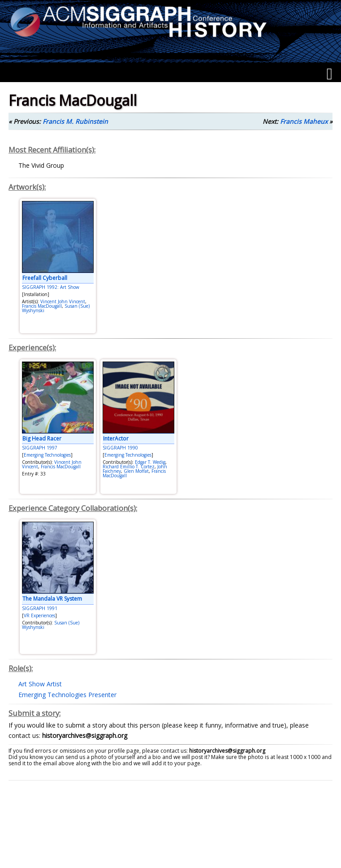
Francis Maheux (304, 121)
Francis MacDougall (42, 306)
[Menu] (330, 74)
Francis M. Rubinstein (75, 121)
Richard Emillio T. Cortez (129, 467)
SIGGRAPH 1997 (40, 448)
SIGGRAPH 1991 (40, 608)
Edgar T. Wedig (150, 462)
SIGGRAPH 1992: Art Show (51, 287)
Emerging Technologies (47, 455)
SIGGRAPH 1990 (120, 448)
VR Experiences (39, 615)
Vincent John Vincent (63, 301)
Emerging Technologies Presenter (67, 695)
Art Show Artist (40, 684)
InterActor (116, 438)
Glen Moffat (136, 471)
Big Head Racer (42, 438)
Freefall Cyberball (45, 278)
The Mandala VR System (52, 599)
